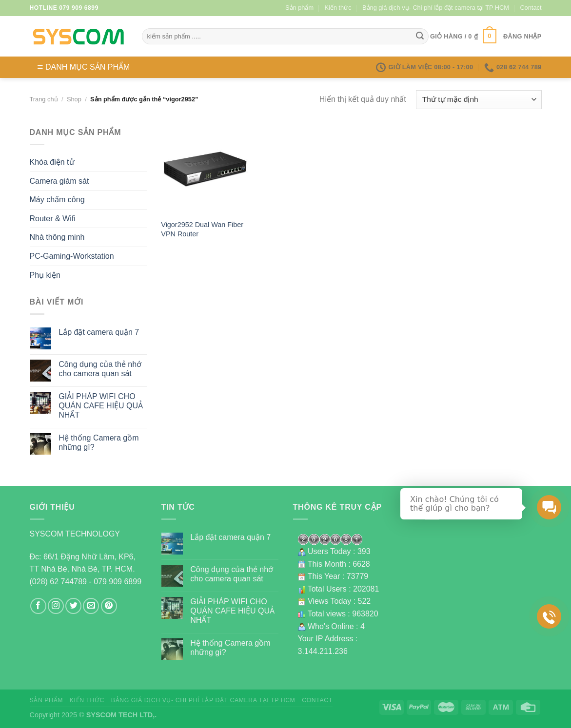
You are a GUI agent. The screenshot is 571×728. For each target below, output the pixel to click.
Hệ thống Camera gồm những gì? (98, 442)
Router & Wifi (53, 219)
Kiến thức (338, 8)
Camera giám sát (59, 181)
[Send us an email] (91, 606)
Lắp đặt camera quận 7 (99, 332)
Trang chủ (44, 99)
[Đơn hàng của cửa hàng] (479, 100)
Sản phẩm (299, 8)
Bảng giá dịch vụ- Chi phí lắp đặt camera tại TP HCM (436, 8)
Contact (531, 8)
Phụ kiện (45, 275)
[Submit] (420, 37)
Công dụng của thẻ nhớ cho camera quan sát (100, 369)
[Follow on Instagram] (56, 606)
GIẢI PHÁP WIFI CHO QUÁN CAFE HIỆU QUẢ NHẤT (101, 406)
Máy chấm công (57, 200)
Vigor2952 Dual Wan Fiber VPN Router (202, 229)
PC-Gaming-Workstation (72, 256)
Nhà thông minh (57, 237)
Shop (74, 99)
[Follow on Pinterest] (109, 606)
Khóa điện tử (52, 162)
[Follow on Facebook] (38, 606)
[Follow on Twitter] (73, 606)
